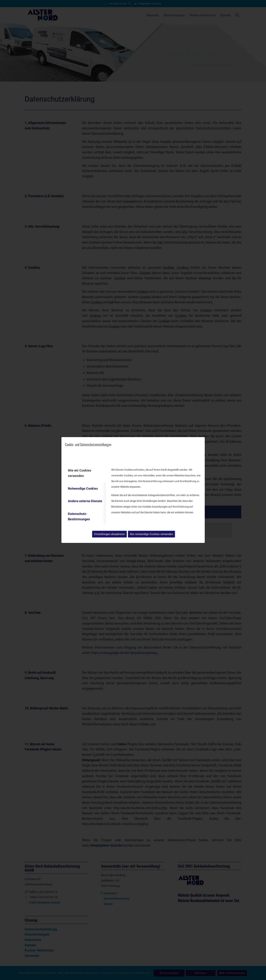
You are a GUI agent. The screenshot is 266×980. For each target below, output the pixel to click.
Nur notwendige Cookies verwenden (152, 534)
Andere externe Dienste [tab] (85, 501)
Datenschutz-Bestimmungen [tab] (79, 516)
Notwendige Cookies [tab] (83, 488)
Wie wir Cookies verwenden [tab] (80, 473)
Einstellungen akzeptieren (110, 534)
